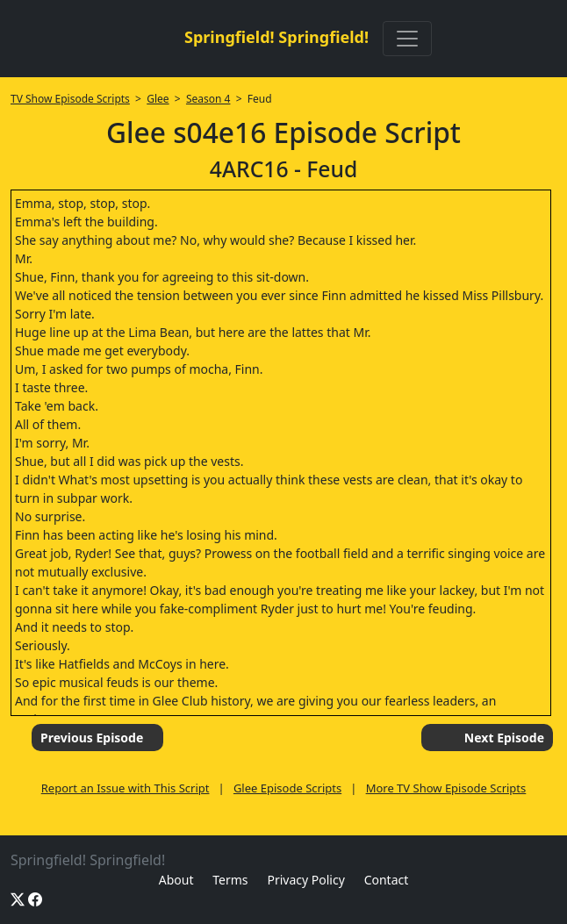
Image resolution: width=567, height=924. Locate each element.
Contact (387, 880)
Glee (158, 99)
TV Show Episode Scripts (70, 99)
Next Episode (504, 738)
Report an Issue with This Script (126, 788)
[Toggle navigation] (407, 39)
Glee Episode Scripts (287, 788)
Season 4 (208, 99)
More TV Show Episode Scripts (446, 788)
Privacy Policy (305, 880)
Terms (230, 880)
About (176, 880)
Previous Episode (92, 738)
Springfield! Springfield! (276, 37)
